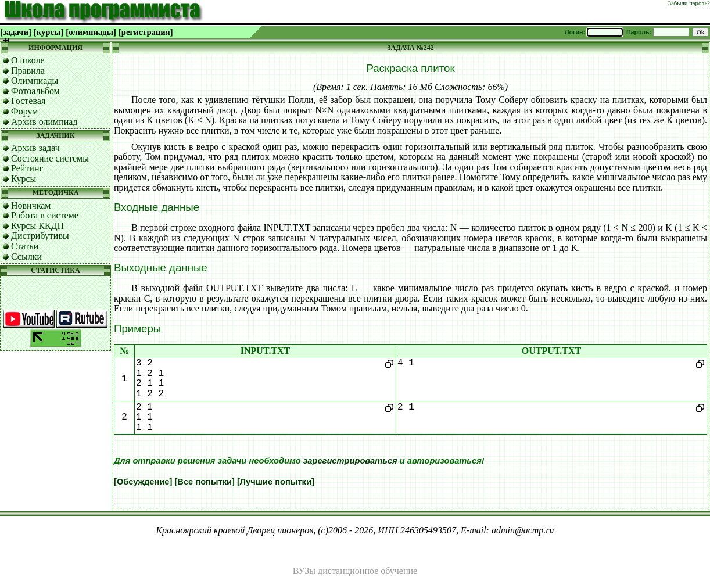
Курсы (24, 179)
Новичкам (31, 205)
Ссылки (26, 257)
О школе (28, 60)
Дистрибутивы (40, 236)
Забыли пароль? (689, 3)
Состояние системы (50, 158)
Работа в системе (45, 215)
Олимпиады (35, 80)
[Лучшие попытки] (276, 482)
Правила (28, 71)
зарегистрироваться (350, 461)
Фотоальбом (35, 91)
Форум (24, 111)
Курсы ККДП (37, 226)
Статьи (25, 246)
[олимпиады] (91, 32)
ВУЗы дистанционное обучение (355, 571)
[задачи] (16, 32)
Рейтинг (27, 168)
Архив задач (35, 148)
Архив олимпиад (44, 122)
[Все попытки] (204, 482)
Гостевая (28, 101)
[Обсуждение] (143, 482)
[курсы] (49, 32)
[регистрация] (146, 32)
